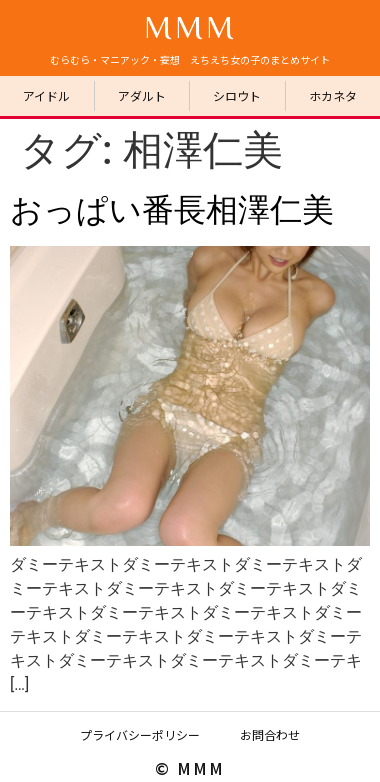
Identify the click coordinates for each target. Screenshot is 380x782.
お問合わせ (270, 734)
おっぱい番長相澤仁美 (172, 210)
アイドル (46, 95)
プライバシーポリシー (140, 734)
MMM (190, 26)
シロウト (237, 95)
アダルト (142, 95)
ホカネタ (333, 95)
